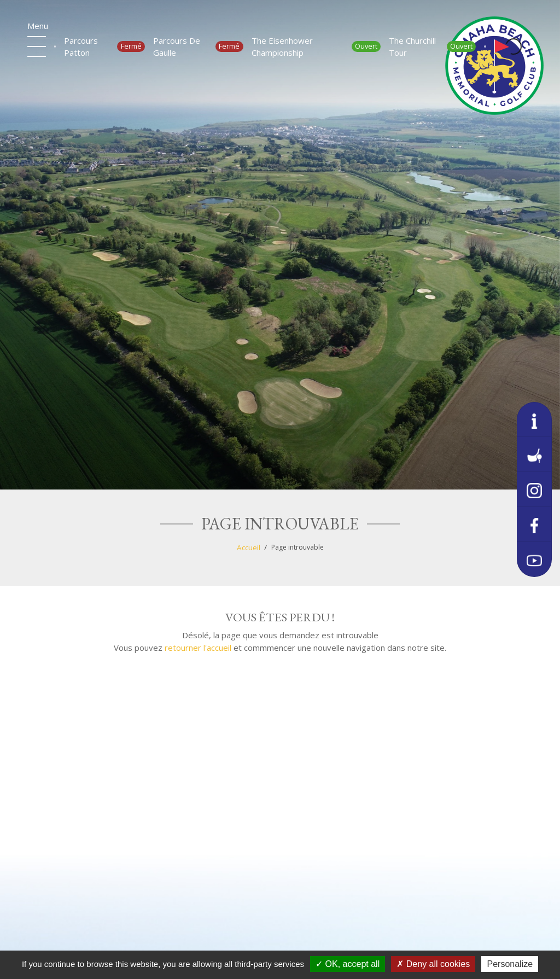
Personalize (510, 964)
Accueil (249, 547)
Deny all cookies (433, 964)
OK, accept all (348, 964)
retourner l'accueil (198, 648)
